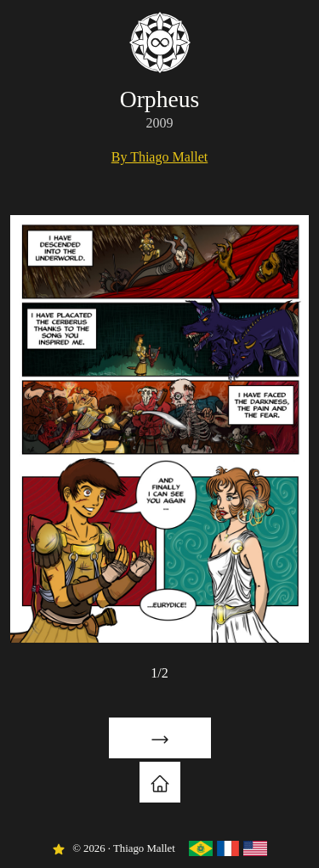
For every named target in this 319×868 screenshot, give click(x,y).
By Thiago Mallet (159, 157)
